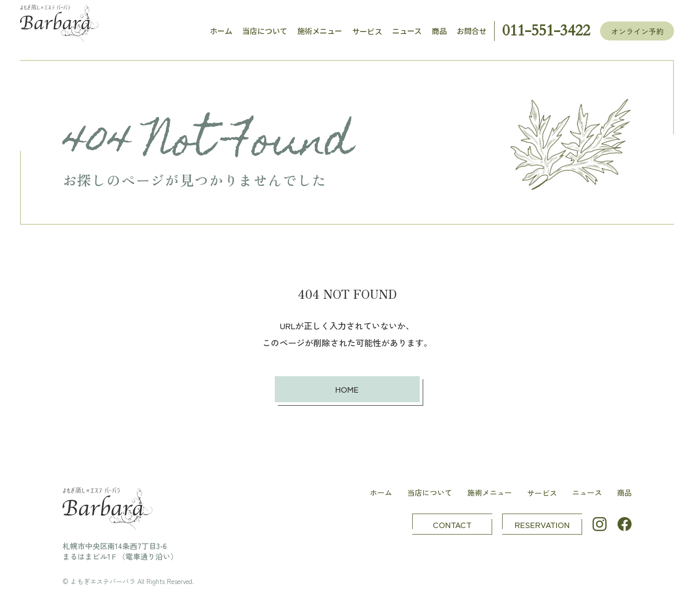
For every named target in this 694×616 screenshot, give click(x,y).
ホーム (221, 31)
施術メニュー (320, 31)
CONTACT (452, 524)
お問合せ (472, 31)
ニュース (407, 31)
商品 (439, 31)
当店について (265, 31)
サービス (367, 31)
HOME (347, 389)
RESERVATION (542, 524)
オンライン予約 (637, 31)
